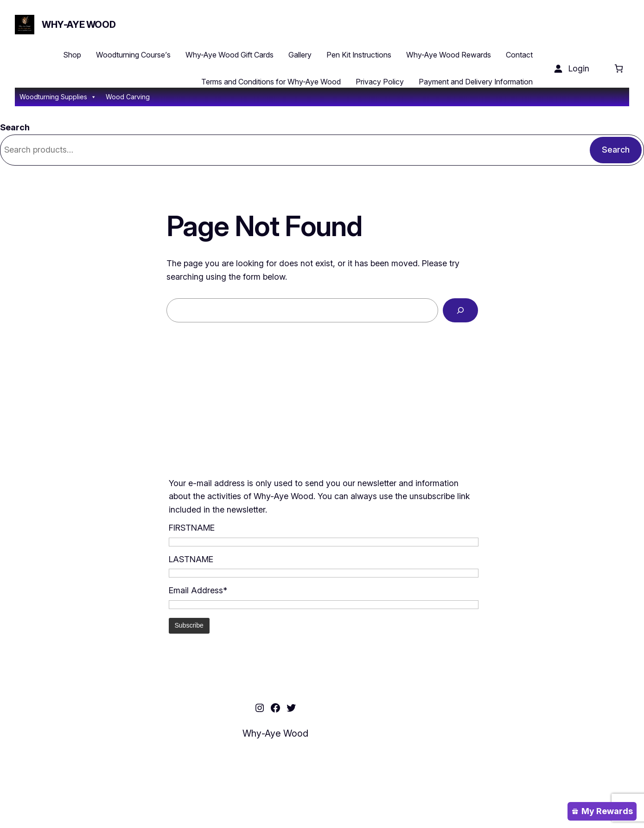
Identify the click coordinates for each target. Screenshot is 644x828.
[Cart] (619, 68)
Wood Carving (128, 97)
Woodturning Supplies (58, 97)
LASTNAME (191, 559)
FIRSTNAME (192, 528)
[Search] (460, 310)
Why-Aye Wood (79, 25)
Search (15, 127)
